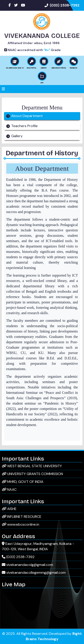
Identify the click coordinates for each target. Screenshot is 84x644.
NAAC (9, 489)
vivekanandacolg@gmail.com (27, 565)
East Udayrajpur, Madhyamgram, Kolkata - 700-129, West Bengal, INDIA (38, 546)
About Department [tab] (27, 116)
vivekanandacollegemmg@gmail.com (34, 573)
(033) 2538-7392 (65, 5)
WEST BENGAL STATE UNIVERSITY (32, 466)
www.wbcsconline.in (20, 524)
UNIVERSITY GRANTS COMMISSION (32, 474)
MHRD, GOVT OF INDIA (23, 482)
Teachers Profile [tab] (24, 126)
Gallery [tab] (17, 136)
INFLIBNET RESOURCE (22, 517)
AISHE (9, 509)
